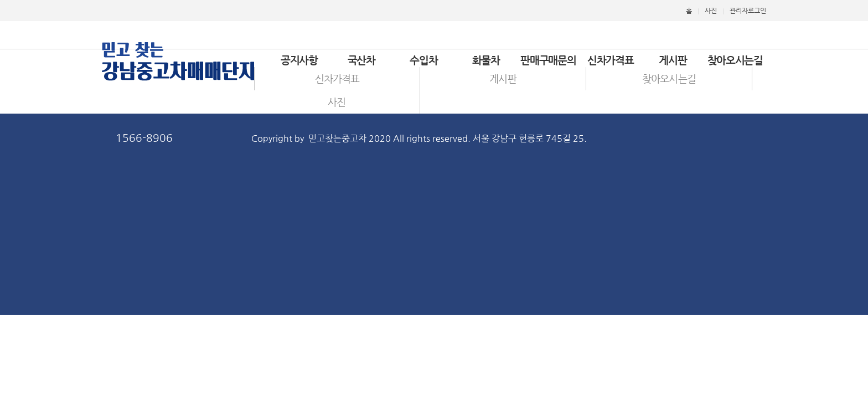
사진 (711, 11)
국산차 (361, 60)
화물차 (486, 60)
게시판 (673, 60)
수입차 (423, 60)
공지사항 (299, 60)
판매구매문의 (548, 60)
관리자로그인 (748, 11)
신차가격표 (611, 60)
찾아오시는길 (735, 60)
